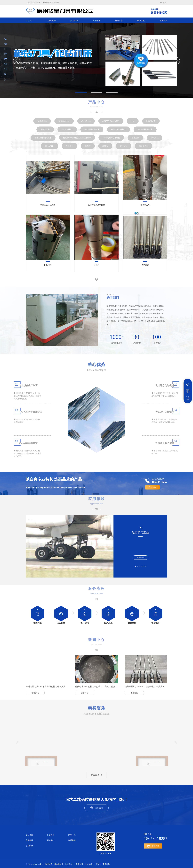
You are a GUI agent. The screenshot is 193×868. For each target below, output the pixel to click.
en (166, 2)
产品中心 (74, 21)
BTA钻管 (145, 265)
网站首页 (29, 21)
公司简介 (52, 21)
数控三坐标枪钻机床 (96, 205)
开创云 (99, 863)
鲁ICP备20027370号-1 (34, 863)
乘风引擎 (80, 863)
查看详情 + (141, 557)
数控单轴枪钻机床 (48, 205)
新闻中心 (119, 21)
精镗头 (96, 265)
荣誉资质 (164, 21)
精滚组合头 (145, 205)
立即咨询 (152, 487)
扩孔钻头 (48, 265)
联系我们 (141, 21)
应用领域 (96, 21)
